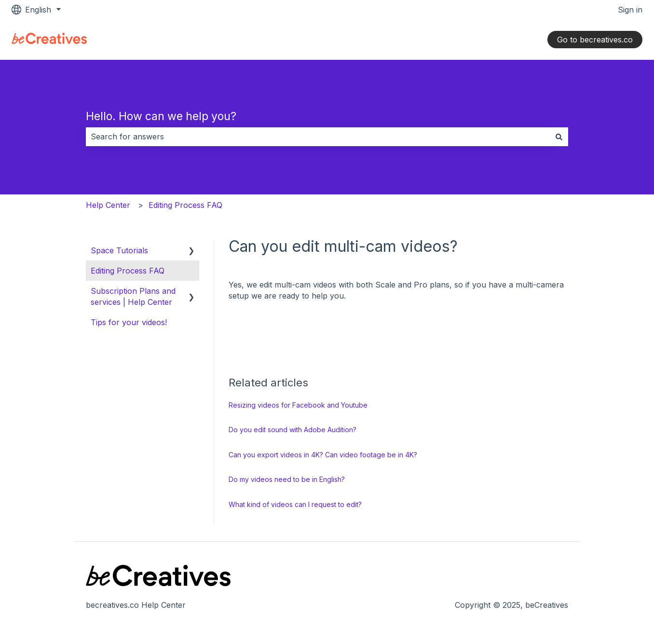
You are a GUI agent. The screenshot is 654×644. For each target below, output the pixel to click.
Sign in (630, 10)
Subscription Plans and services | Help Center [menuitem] (133, 296)
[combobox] (318, 137)
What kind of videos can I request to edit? (295, 504)
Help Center (108, 205)
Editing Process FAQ (185, 205)
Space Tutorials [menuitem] (119, 250)
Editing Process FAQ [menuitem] (128, 271)
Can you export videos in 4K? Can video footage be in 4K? (323, 455)
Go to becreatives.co (595, 40)
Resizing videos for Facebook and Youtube (298, 405)
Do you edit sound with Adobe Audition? (293, 430)
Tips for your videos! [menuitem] (129, 322)
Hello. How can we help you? (161, 116)
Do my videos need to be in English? (287, 479)
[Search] (559, 137)
